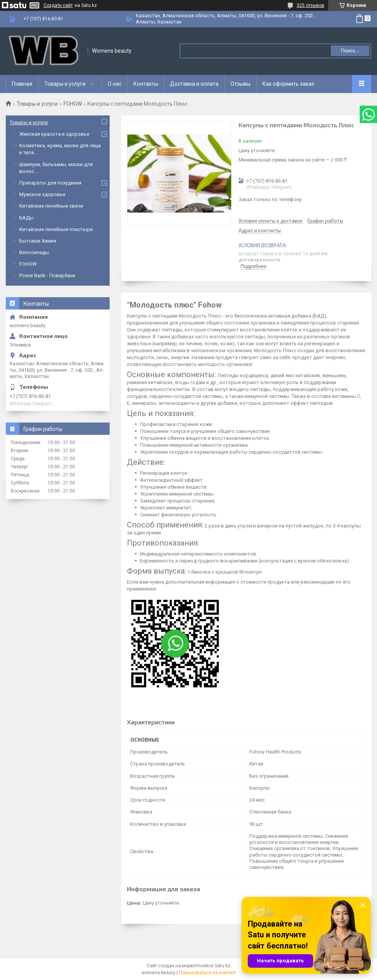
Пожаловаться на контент (207, 973)
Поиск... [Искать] (350, 51)
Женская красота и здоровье (54, 134)
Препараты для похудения (50, 183)
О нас (115, 84)
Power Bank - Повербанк (47, 275)
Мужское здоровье (42, 194)
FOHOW (73, 104)
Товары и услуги (65, 84)
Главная (22, 84)
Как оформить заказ (288, 84)
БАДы (26, 218)
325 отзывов (310, 5)
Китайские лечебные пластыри (56, 229)
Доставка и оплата (194, 84)
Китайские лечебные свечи (51, 206)
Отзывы (240, 84)
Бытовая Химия (38, 241)
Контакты (146, 84)
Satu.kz (223, 966)
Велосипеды (34, 252)
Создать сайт (58, 5)
